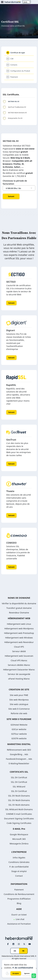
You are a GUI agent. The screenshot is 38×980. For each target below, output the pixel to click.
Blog (19, 903)
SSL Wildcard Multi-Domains (19, 809)
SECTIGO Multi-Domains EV (15, 113)
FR (23, 951)
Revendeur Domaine (19, 613)
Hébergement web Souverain (19, 656)
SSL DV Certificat (19, 777)
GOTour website (19, 734)
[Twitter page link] (24, 944)
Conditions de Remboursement (19, 894)
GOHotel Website (19, 725)
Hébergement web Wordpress (19, 629)
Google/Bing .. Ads (19, 754)
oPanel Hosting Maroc (19, 679)
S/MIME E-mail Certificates (19, 814)
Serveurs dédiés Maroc (19, 665)
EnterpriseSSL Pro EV (13, 118)
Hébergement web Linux (19, 624)
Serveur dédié (19, 651)
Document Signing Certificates (19, 819)
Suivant (11, 196)
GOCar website (19, 729)
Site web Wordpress (19, 700)
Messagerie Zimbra (19, 844)
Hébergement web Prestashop (19, 633)
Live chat (20, 919)
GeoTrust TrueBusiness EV (14, 107)
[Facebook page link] (8, 944)
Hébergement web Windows (19, 638)
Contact (19, 876)
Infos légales (19, 858)
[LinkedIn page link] (13, 944)
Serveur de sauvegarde (19, 674)
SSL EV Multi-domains (19, 805)
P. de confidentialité (19, 867)
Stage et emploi (19, 871)
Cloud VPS (19, 647)
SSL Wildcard (19, 787)
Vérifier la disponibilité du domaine (19, 603)
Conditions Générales (19, 862)
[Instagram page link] (19, 944)
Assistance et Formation (19, 924)
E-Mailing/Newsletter (19, 763)
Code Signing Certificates (19, 823)
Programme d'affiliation (19, 899)
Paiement (19, 890)
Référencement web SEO (19, 750)
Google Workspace (19, 834)
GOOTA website (19, 738)
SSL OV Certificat (19, 782)
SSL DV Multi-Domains (19, 796)
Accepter (16, 973)
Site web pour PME (19, 695)
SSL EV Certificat (19, 791)
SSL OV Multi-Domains (19, 800)
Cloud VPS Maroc (19, 660)
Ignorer (27, 973)
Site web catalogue (19, 704)
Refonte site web (19, 713)
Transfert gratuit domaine (19, 608)
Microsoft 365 (19, 839)
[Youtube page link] (30, 944)
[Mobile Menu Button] (2, 2)
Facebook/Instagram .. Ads (19, 759)
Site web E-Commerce (19, 709)
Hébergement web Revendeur (19, 642)
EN (15, 951)
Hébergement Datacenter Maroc (19, 670)
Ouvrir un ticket (19, 915)
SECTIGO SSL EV (11, 101)
